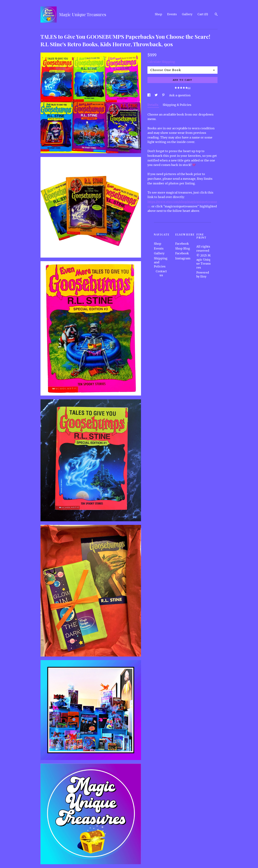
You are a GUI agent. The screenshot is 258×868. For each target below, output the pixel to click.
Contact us (161, 273)
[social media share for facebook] (149, 95)
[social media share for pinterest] (164, 95)
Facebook (182, 244)
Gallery (187, 14)
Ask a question (180, 95)
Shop (158, 14)
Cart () (203, 14)
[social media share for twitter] (157, 95)
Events (172, 14)
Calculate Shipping (161, 62)
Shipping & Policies (177, 105)
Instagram (183, 258)
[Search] (216, 15)
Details (153, 105)
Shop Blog (183, 248)
